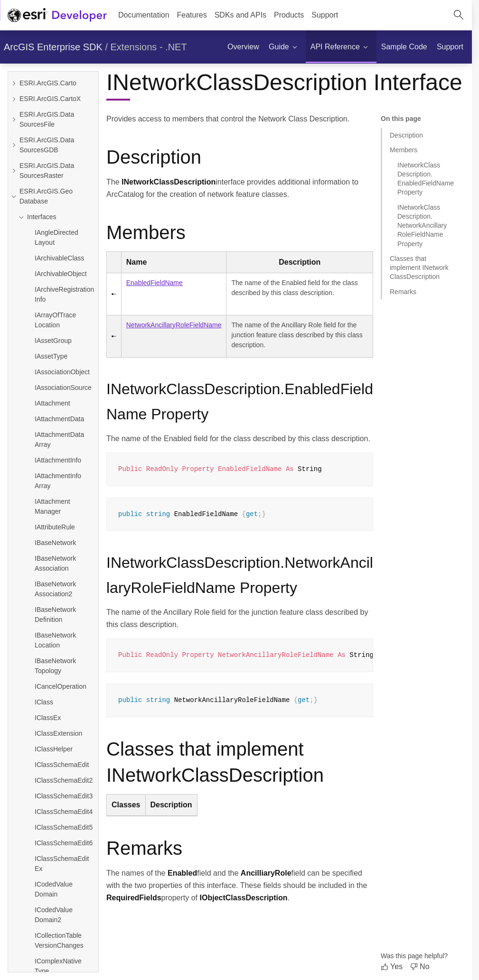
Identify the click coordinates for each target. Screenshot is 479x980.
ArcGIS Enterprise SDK (53, 47)
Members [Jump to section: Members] (404, 150)
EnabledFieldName (155, 283)
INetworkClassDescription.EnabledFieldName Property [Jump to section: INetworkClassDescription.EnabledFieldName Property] (426, 179)
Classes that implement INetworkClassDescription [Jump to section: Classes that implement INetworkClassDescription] (419, 268)
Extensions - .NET (149, 47)
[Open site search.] (459, 15)
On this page (401, 119)
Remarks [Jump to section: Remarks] (403, 292)
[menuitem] (192, 15)
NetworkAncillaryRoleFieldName (174, 325)
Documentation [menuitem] (144, 15)
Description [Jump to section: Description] (406, 135)
